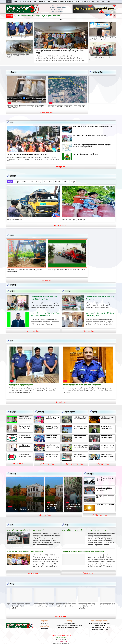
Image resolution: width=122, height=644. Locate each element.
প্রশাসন (12, 288)
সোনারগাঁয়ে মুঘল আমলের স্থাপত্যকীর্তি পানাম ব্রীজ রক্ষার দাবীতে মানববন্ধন (104, 486)
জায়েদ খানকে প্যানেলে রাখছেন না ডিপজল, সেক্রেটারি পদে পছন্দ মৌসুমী (60, 603)
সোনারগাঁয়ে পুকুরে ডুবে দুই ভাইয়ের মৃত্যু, (74, 219)
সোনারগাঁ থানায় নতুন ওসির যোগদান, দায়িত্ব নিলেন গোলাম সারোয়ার (82, 382)
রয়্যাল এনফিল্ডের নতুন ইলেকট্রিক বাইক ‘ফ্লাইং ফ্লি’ (105, 476)
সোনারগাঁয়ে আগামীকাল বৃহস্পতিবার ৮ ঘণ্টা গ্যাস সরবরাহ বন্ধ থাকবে (93, 126)
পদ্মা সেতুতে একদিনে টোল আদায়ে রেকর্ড (105, 494)
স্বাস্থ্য (12, 522)
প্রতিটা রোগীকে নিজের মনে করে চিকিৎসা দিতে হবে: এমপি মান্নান (25, 548)
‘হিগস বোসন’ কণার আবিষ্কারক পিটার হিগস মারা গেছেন (108, 453)
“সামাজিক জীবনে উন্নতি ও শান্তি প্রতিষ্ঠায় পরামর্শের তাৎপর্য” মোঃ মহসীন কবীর (16, 603)
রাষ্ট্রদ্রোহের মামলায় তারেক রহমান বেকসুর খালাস (107, 425)
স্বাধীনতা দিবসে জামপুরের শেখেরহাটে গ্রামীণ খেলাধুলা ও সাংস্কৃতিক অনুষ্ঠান (53, 417)
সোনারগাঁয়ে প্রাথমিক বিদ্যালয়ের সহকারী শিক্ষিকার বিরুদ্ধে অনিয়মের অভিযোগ (84, 548)
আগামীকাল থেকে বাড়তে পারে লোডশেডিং (108, 415)
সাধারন (68, 288)
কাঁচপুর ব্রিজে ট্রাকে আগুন (14, 219)
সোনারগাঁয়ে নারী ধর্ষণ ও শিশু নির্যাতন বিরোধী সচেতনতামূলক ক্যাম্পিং (105, 602)
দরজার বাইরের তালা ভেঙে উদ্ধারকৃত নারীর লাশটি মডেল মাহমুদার (83, 602)
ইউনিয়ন (13, 176)
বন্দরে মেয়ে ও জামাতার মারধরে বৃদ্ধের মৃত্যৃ (59, 269)
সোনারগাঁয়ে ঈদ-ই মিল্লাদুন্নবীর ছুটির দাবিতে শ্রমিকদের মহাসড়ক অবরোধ (27, 154)
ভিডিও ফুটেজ (98, 72)
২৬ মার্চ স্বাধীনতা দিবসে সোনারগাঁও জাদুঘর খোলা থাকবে (54, 504)
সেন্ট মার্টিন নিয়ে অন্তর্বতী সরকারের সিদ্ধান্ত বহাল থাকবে (81, 425)
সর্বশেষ (10, 103)
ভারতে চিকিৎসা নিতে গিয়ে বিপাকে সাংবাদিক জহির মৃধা (80, 453)
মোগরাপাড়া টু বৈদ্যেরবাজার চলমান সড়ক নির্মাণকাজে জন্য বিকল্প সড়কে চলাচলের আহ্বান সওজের (92, 146)
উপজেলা (13, 282)
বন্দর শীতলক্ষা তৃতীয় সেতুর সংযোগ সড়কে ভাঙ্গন (20, 269)
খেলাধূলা (41, 409)
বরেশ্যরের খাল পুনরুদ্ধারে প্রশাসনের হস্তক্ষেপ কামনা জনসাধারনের (67, 106)
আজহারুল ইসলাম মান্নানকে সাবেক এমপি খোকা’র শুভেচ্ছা (25, 416)
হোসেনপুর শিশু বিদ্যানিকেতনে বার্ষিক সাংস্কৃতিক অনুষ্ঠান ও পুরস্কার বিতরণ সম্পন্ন (60, 52)
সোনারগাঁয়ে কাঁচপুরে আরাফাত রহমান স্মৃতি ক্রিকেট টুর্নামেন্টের (52, 444)
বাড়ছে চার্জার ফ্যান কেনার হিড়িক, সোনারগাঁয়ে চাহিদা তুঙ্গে (81, 444)
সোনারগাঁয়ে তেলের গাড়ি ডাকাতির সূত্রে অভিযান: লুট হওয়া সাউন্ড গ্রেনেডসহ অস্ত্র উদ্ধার (25, 107)
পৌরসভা (13, 72)
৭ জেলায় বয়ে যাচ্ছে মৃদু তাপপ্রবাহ (105, 502)
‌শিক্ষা (67, 522)
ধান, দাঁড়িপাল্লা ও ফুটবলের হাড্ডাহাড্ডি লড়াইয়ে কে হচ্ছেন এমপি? (24, 445)
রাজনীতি (13, 409)
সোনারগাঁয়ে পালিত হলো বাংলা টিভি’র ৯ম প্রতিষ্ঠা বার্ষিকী (90, 136)
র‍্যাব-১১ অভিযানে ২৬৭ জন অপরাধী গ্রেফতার (86, 154)
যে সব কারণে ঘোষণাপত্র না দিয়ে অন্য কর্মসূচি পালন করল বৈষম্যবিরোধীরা (108, 445)
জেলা (12, 234)
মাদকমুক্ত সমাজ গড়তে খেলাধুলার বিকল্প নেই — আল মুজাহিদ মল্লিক (53, 425)
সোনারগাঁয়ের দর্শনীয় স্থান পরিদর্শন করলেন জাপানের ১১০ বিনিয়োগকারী (72, 503)
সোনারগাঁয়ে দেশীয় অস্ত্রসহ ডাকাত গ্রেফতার (18, 37)
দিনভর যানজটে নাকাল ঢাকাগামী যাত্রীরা (80, 434)
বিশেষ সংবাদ (70, 409)
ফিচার (12, 581)
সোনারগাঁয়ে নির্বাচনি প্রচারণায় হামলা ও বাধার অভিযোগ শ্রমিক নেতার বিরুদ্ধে (25, 454)
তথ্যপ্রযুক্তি (90, 471)
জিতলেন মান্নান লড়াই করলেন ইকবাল (24, 424)
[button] (103, 16)
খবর (11, 122)
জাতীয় (95, 409)
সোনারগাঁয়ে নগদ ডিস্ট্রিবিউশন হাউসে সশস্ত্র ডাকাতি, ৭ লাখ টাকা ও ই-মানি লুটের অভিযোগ (102, 38)
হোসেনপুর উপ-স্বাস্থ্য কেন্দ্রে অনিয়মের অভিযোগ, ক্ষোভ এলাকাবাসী (26, 527)
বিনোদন (13, 471)
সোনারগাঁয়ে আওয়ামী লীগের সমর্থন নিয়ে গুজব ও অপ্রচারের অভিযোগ (25, 434)
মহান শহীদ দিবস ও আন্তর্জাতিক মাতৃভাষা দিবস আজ (107, 435)
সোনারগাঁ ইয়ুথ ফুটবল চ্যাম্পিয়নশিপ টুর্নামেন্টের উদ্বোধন (53, 453)
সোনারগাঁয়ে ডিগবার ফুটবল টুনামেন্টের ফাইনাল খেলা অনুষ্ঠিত (52, 435)
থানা (11, 338)
